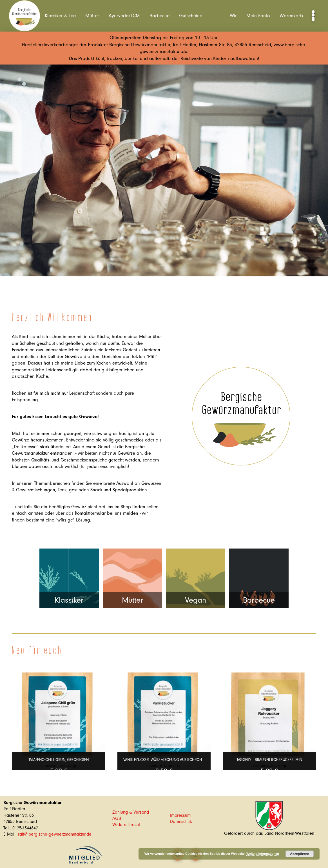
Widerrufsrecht (126, 825)
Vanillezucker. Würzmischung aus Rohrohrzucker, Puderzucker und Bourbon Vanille (203, 760)
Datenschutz (181, 822)
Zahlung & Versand (131, 812)
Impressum (180, 815)
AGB (117, 818)
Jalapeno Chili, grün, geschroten (59, 760)
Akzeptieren (300, 854)
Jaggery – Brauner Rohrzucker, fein (269, 760)
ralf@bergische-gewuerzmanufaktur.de (55, 834)
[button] (313, 16)
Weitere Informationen (263, 854)
